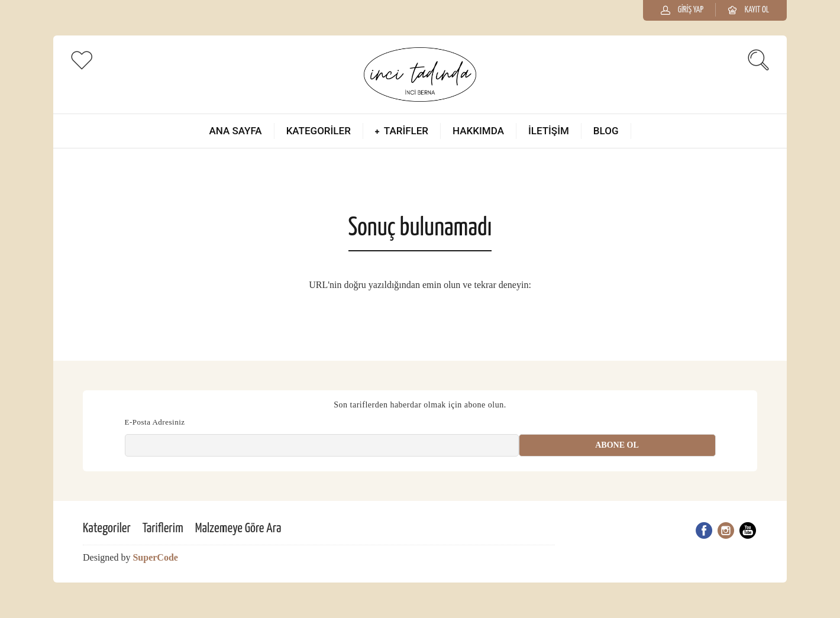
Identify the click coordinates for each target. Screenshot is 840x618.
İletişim (549, 131)
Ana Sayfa (235, 131)
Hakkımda (478, 131)
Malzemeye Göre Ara (238, 528)
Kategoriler (319, 131)
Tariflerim (163, 528)
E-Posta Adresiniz (155, 422)
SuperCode (155, 557)
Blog (606, 131)
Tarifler (406, 131)
